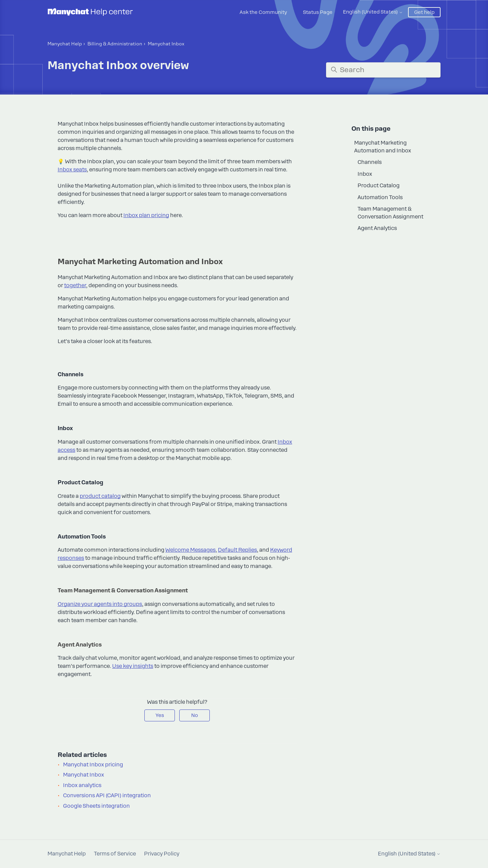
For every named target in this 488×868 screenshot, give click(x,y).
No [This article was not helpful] (195, 715)
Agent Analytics (377, 228)
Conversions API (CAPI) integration (107, 796)
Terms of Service (115, 854)
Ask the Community (263, 12)
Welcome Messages (190, 550)
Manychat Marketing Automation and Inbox (383, 147)
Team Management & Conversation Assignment (390, 213)
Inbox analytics (82, 785)
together (75, 285)
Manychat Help (65, 44)
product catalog (100, 496)
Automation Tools (380, 197)
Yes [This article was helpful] (160, 715)
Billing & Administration (115, 44)
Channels (370, 162)
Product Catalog (379, 186)
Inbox (365, 174)
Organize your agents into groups (100, 604)
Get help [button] (424, 12)
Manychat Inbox (84, 775)
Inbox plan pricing (146, 215)
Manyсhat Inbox (166, 44)
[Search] (383, 70)
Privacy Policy (162, 854)
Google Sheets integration (96, 806)
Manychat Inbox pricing (93, 765)
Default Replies (237, 550)
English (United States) (373, 12)
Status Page (318, 12)
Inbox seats (72, 170)
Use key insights (133, 666)
